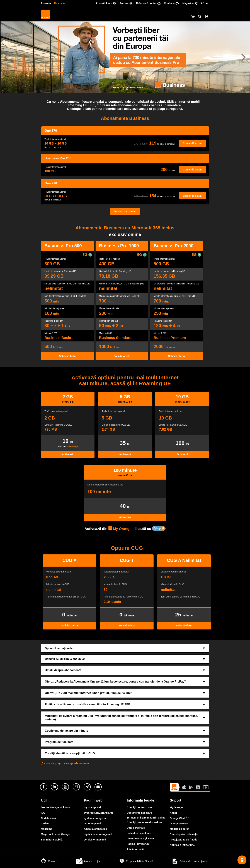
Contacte (50, 861)
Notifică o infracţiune (182, 845)
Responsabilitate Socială (136, 861)
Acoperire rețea (88, 861)
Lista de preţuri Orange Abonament (65, 763)
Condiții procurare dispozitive (145, 822)
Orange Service (179, 824)
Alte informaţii (135, 849)
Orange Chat (180, 818)
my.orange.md (92, 807)
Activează (68, 454)
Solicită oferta (67, 356)
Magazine (47, 829)
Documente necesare (139, 813)
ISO (43, 813)
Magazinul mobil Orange (55, 834)
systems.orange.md (96, 818)
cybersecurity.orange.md (99, 813)
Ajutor (173, 813)
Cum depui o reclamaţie (184, 834)
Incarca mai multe (125, 211)
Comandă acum (192, 143)
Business (60, 3)
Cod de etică (48, 818)
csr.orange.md (93, 824)
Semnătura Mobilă (52, 840)
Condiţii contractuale (139, 807)
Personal (46, 3)
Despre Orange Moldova (55, 807)
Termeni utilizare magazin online (146, 818)
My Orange (72, 447)
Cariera (45, 824)
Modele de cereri (180, 829)
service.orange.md (95, 840)
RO (203, 3)
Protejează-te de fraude (184, 840)
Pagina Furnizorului (139, 844)
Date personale (136, 828)
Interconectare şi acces (141, 839)
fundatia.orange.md (96, 829)
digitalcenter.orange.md (98, 834)
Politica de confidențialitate (190, 861)
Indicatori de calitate (139, 833)
